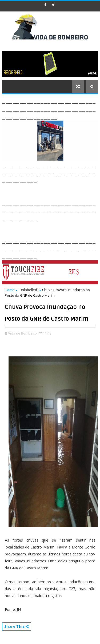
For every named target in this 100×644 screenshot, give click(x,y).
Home (10, 290)
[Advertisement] (51, 191)
